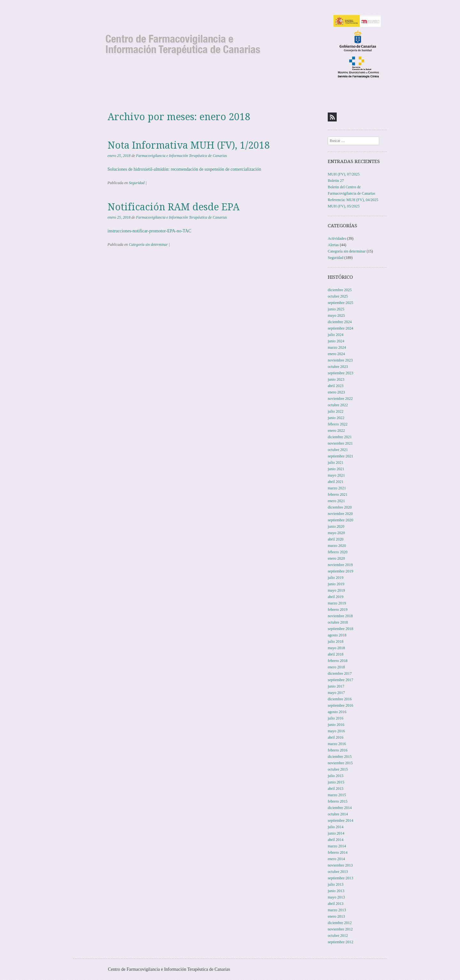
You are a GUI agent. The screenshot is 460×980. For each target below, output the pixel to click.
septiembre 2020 (341, 520)
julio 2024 (336, 335)
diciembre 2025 (340, 290)
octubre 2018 (338, 622)
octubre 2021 (338, 450)
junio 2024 (336, 341)
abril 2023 (336, 386)
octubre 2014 (338, 814)
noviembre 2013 (340, 865)
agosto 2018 (337, 635)
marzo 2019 (337, 603)
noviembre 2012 (340, 929)
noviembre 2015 (340, 763)
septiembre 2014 (341, 821)
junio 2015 (336, 782)
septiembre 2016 (341, 705)
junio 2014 (336, 833)
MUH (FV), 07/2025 (344, 174)
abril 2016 (336, 737)
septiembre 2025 (341, 303)
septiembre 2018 (341, 629)
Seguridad (137, 183)
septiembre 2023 (341, 373)
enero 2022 (336, 431)
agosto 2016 (337, 712)
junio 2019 (336, 584)
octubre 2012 (338, 936)
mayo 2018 (336, 648)
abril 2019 (336, 597)
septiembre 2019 (341, 571)
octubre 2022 (338, 405)
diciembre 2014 (340, 808)
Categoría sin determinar (148, 245)
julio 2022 (336, 411)
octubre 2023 (338, 367)
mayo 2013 (336, 897)
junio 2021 (336, 469)
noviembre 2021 (340, 443)
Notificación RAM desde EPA (174, 207)
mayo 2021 (336, 475)
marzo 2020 (337, 546)
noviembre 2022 (340, 399)
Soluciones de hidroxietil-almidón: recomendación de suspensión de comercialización (184, 169)
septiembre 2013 (341, 878)
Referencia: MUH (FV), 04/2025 (353, 200)
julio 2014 (336, 827)
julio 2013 (336, 884)
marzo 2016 (337, 744)
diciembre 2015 (340, 757)
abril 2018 (336, 654)
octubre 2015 (338, 769)
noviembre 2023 (340, 360)
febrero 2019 (338, 610)
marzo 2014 (337, 846)
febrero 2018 (338, 661)
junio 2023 (336, 379)
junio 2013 (336, 891)
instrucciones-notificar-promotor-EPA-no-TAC (149, 231)
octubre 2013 (338, 872)
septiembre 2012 (341, 942)
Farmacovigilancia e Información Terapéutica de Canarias (182, 156)
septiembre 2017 (341, 680)
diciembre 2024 (340, 322)
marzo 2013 (337, 910)
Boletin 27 (336, 181)
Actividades (337, 238)
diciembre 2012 (340, 923)
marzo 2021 (337, 488)
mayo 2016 (336, 731)
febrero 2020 (338, 552)
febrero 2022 (338, 424)
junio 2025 (336, 309)
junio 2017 (336, 686)
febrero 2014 (338, 852)
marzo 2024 (337, 347)
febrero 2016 (338, 750)
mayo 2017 (336, 693)
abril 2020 (336, 539)
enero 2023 (336, 392)
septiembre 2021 (341, 456)
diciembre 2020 (340, 507)
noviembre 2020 (340, 514)
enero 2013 (336, 916)
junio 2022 (336, 418)
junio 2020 (336, 526)
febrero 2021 (338, 494)
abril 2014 (336, 840)
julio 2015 (336, 776)
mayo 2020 (336, 533)
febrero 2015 (338, 801)
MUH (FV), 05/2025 (344, 206)
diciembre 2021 (340, 437)
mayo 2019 (336, 590)
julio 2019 (336, 578)
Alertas (333, 245)
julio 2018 (336, 642)
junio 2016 (336, 725)
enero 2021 (336, 501)
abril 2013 (336, 904)
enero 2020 (336, 558)
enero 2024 (336, 354)
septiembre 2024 (341, 328)
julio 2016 (336, 718)
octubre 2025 (338, 296)
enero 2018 (336, 667)
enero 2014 (336, 859)
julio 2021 (336, 463)
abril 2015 (336, 789)
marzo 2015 (337, 795)
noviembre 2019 (340, 565)
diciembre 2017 (340, 673)
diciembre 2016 (340, 699)
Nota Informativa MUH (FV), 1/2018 (189, 145)
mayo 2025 (336, 315)
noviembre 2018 (340, 616)
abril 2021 (336, 482)
